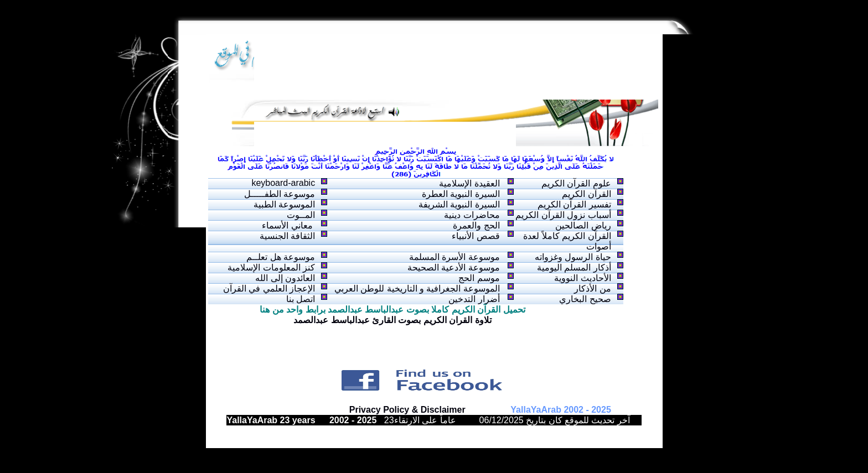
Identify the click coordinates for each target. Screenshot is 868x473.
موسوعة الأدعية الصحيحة (454, 267)
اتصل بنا (301, 299)
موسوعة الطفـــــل (280, 194)
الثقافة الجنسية (287, 236)
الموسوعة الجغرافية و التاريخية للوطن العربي (417, 289)
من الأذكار (592, 289)
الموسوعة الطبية (284, 204)
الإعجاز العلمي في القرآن (269, 289)
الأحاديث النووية (582, 278)
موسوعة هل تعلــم (281, 257)
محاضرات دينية (472, 215)
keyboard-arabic (283, 183)
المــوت (301, 215)
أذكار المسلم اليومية (574, 267)
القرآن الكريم (586, 194)
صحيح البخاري (585, 299)
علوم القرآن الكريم (576, 183)
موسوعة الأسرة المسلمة (454, 257)
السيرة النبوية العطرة (461, 194)
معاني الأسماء (288, 225)
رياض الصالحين (583, 225)
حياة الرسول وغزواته (573, 257)
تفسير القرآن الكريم (574, 204)
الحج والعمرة (476, 225)
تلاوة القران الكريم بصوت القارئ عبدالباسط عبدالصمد (392, 320)
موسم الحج (479, 278)
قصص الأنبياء (476, 236)
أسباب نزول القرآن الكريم (563, 215)
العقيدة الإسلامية (469, 183)
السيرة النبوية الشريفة (459, 204)
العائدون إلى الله (285, 278)
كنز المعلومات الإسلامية (271, 267)
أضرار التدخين (474, 299)
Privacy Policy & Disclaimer (407, 410)
